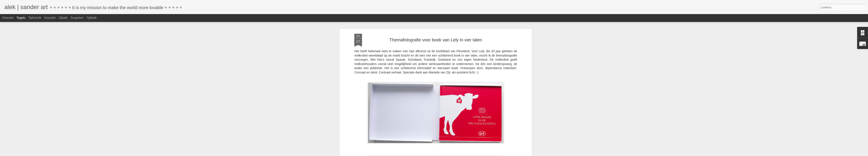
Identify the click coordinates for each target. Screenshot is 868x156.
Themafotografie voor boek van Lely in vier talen (436, 40)
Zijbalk (63, 18)
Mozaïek (50, 18)
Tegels (21, 18)
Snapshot (77, 18)
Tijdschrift (35, 18)
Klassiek (8, 18)
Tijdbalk (92, 18)
